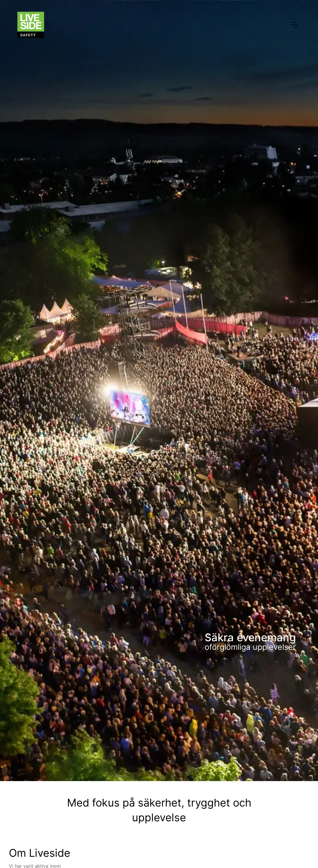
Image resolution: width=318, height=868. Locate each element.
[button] (295, 25)
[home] (31, 25)
